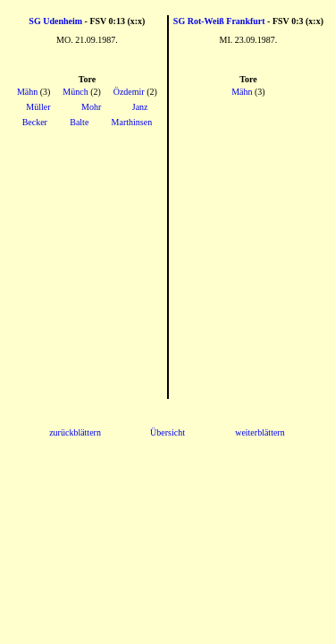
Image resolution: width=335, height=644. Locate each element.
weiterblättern (260, 432)
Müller (38, 107)
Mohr (91, 107)
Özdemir (129, 92)
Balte (79, 122)
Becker (35, 122)
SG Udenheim (55, 21)
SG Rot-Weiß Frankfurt (219, 21)
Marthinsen (132, 122)
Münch (75, 92)
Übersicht (167, 432)
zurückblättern (75, 432)
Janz (140, 107)
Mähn (27, 92)
